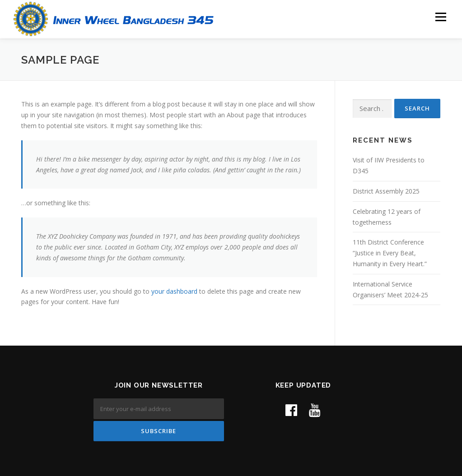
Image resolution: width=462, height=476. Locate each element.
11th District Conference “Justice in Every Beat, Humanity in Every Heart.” (390, 252)
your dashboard (174, 290)
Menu (441, 17)
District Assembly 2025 (386, 190)
